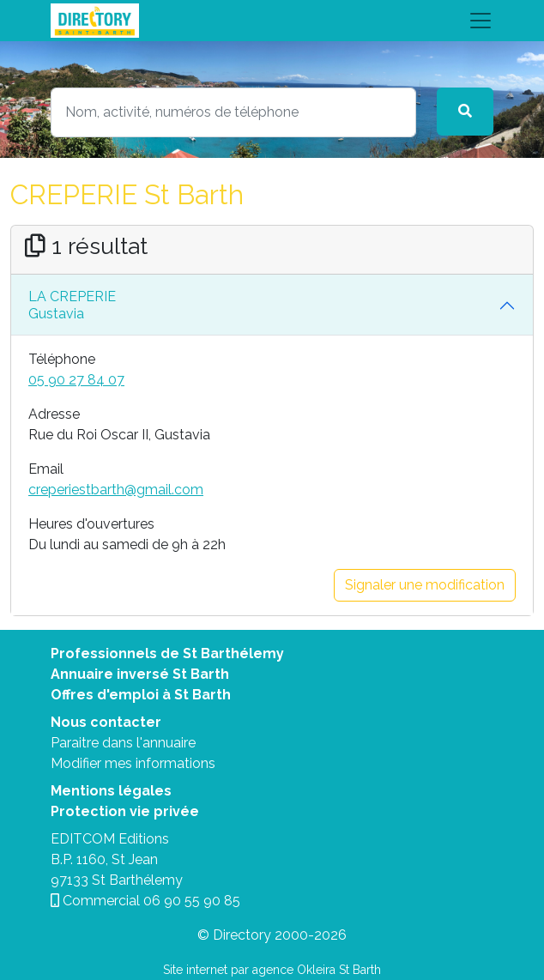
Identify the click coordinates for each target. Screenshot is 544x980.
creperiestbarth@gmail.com (116, 490)
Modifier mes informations (133, 763)
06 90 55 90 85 (192, 901)
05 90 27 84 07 (76, 380)
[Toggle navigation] (272, 21)
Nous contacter (106, 722)
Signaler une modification (425, 585)
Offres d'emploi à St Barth (141, 695)
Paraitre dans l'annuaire (123, 743)
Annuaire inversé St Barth (140, 674)
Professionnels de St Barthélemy (167, 653)
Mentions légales (111, 791)
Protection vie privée (125, 811)
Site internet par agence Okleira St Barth (272, 970)
